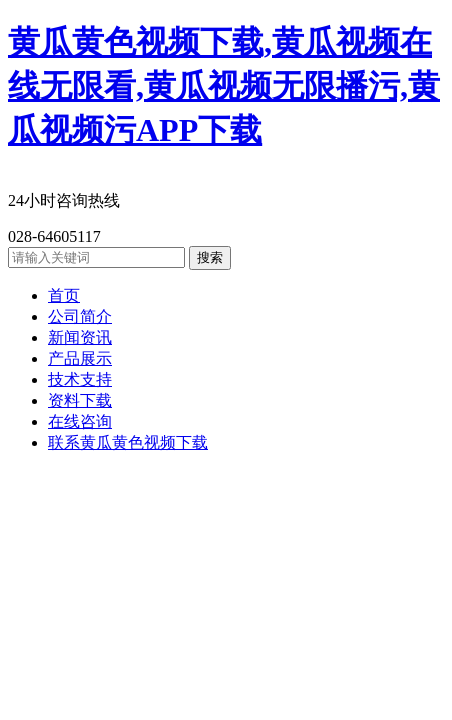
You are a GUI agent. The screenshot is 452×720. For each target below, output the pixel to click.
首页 (64, 295)
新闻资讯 (80, 337)
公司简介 (80, 316)
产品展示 (80, 358)
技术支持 (80, 379)
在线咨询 (80, 421)
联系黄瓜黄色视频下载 (128, 442)
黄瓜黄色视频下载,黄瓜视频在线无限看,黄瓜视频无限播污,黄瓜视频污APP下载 (224, 86)
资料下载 (80, 400)
